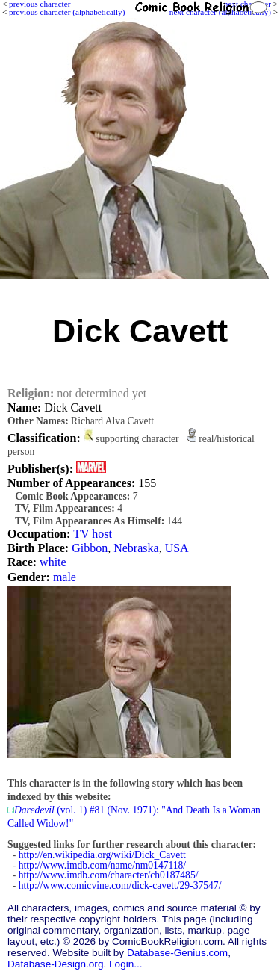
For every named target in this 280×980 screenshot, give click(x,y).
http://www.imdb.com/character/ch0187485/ (109, 875)
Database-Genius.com (177, 953)
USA (177, 548)
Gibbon (90, 548)
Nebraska (136, 548)
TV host (93, 534)
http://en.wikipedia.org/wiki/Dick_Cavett (102, 855)
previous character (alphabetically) (67, 12)
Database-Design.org (55, 964)
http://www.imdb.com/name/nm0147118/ (102, 865)
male (65, 577)
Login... (126, 964)
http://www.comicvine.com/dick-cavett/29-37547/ (120, 886)
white (53, 562)
